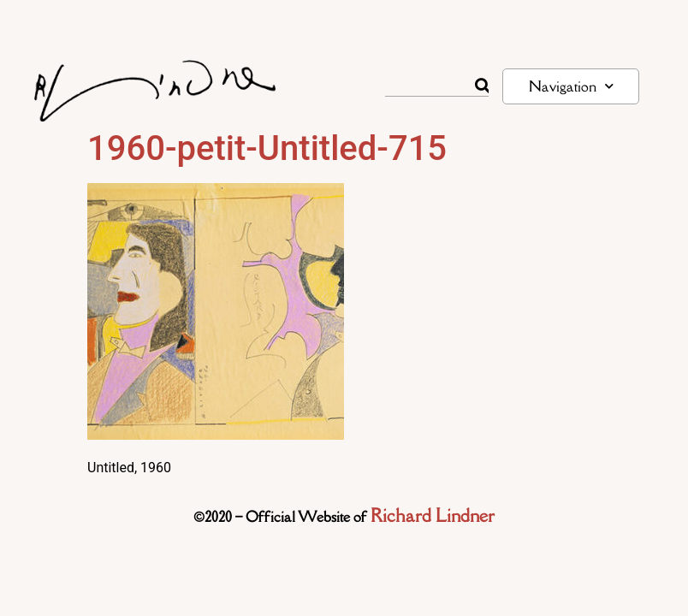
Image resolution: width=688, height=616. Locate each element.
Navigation (571, 86)
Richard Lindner (433, 515)
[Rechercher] (482, 86)
